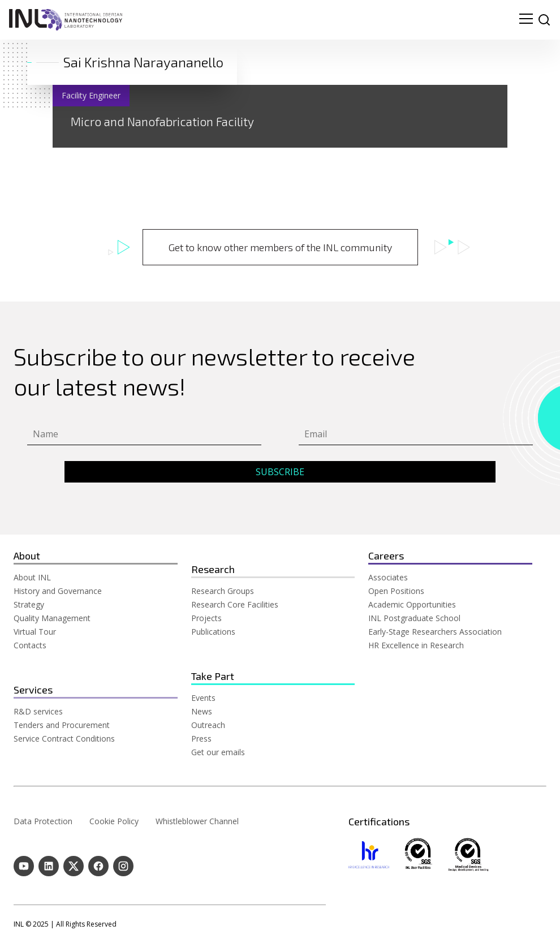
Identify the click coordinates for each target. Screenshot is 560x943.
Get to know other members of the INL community (280, 247)
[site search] (544, 20)
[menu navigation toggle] (526, 20)
